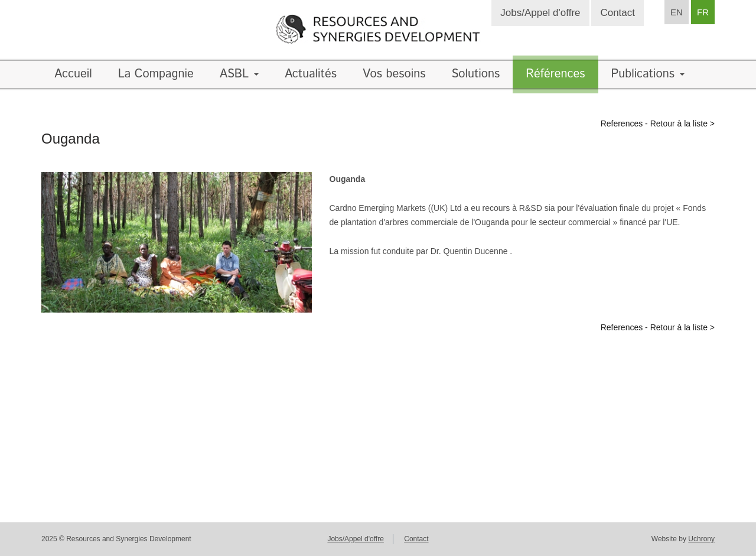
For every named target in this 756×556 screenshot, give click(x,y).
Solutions (475, 74)
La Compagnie (156, 74)
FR (703, 12)
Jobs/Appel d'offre (540, 13)
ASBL (239, 74)
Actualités (311, 74)
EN (677, 12)
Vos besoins (394, 74)
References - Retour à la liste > (658, 123)
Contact (617, 13)
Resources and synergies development (378, 29)
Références (555, 74)
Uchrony (701, 539)
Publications (648, 74)
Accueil (73, 74)
